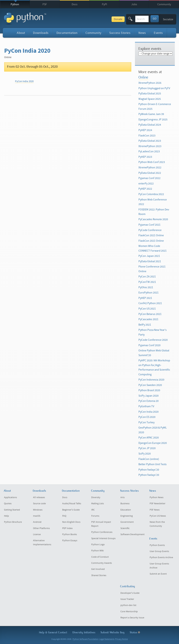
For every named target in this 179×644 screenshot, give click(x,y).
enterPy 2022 (146, 184)
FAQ (64, 516)
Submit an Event (158, 574)
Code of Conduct (100, 557)
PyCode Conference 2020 (153, 340)
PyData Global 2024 (150, 125)
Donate (92, 19)
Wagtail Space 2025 (150, 99)
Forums (95, 516)
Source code (39, 504)
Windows (38, 510)
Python (15, 4)
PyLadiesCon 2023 (149, 151)
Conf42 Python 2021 (150, 303)
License (37, 534)
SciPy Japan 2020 (148, 396)
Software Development (133, 534)
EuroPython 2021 (148, 293)
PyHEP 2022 (145, 189)
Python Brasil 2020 (149, 390)
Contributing (128, 586)
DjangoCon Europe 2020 (153, 443)
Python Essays (70, 541)
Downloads (41, 33)
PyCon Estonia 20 (148, 401)
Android (37, 522)
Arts (123, 497)
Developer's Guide (130, 593)
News (142, 33)
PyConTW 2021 (147, 282)
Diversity (96, 497)
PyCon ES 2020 (147, 417)
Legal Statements (107, 639)
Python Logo (98, 545)
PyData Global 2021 (150, 261)
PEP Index (67, 528)
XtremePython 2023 (150, 146)
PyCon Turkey (146, 422)
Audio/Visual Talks (72, 504)
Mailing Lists (98, 504)
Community (164, 4)
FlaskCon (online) (149, 459)
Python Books (70, 534)
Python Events (157, 545)
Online (143, 77)
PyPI (104, 4)
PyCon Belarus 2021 (150, 314)
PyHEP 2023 (145, 157)
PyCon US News (158, 516)
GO (155, 19)
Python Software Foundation (86, 639)
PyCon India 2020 (24, 81)
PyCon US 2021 (147, 309)
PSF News (155, 510)
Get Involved (98, 569)
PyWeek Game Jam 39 (151, 114)
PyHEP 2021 (145, 298)
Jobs (134, 4)
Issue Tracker (127, 599)
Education (126, 510)
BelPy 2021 (145, 325)
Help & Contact (53, 632)
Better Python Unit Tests (153, 464)
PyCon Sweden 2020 (150, 385)
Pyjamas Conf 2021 (149, 225)
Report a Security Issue (132, 618)
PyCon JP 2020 (147, 448)
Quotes (8, 504)
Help (6, 516)
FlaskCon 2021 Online (151, 235)
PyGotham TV (146, 406)
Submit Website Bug (112, 632)
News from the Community (157, 524)
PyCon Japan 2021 (149, 256)
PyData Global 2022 (150, 173)
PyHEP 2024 (145, 130)
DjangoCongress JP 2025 (153, 120)
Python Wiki (97, 551)
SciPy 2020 (145, 454)
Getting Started (12, 510)
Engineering (127, 516)
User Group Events (159, 551)
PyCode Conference (150, 230)
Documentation (67, 33)
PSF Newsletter (157, 504)
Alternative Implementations (42, 543)
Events (158, 33)
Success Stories (120, 33)
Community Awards (102, 563)
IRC (93, 510)
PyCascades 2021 (148, 319)
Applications (10, 497)
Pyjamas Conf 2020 (149, 345)
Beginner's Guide (71, 510)
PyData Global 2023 (150, 141)
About (21, 33)
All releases (39, 497)
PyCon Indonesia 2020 (151, 380)
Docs (75, 4)
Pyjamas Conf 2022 (149, 178)
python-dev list (128, 605)
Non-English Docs (71, 522)
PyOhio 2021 (146, 287)
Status (135, 632)
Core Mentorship (129, 612)
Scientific (125, 528)
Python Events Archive (161, 557)
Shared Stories (99, 575)
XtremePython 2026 (150, 83)
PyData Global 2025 (150, 94)
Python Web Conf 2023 (152, 162)
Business (125, 504)
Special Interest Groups (103, 538)
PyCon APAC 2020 (149, 438)
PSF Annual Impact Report (101, 524)
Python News (157, 497)
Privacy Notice (121, 639)
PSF (45, 4)
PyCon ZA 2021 (147, 277)
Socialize (168, 19)
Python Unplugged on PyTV (154, 88)
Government (127, 522)
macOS (37, 516)
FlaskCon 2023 (147, 136)
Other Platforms (41, 528)
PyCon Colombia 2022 (151, 194)
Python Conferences (102, 532)
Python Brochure (13, 522)
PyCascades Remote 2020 (153, 219)
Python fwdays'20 (149, 470)
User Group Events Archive (159, 566)
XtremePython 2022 (150, 167)
